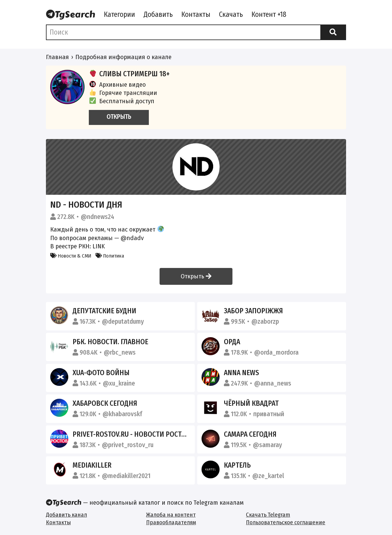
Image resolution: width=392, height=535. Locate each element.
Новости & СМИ (71, 256)
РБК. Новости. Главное (110, 342)
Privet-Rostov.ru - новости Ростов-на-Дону (147, 434)
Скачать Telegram (268, 515)
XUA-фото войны (101, 373)
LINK (99, 246)
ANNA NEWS (241, 373)
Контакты (196, 14)
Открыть (196, 276)
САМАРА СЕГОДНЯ (250, 434)
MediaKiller (92, 465)
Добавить (158, 14)
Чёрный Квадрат (251, 403)
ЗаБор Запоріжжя (253, 311)
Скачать (231, 14)
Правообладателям (171, 522)
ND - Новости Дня (86, 205)
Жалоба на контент (171, 515)
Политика (110, 256)
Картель (237, 465)
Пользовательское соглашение (286, 522)
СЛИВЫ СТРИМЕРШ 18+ (129, 74)
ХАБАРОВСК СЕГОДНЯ (105, 403)
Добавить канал (66, 515)
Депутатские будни (104, 311)
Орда (232, 342)
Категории (119, 14)
